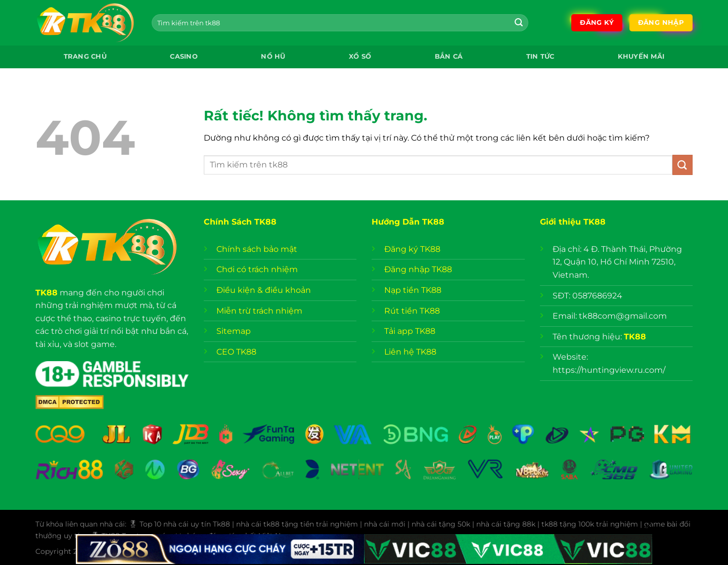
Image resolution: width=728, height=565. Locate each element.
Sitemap (234, 331)
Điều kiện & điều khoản (264, 290)
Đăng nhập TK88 (418, 269)
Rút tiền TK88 (412, 311)
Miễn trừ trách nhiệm (259, 311)
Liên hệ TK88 (410, 352)
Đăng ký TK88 (412, 249)
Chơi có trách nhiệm (257, 269)
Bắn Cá (449, 56)
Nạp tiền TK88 (413, 290)
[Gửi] (519, 23)
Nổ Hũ (273, 56)
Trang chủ (85, 56)
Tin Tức (540, 56)
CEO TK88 (236, 352)
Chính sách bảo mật (258, 249)
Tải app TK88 (410, 331)
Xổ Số (360, 56)
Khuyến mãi (641, 56)
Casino (184, 56)
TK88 (47, 293)
